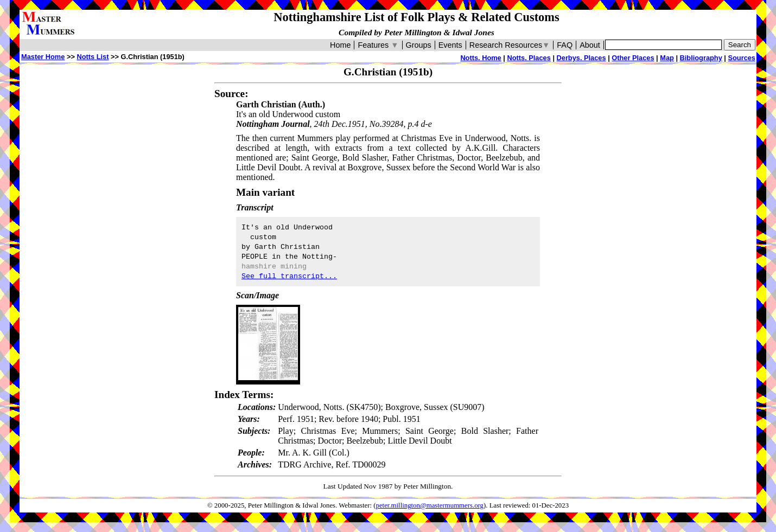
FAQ (565, 45)
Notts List (93, 57)
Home (340, 45)
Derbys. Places (581, 58)
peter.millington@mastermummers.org (430, 505)
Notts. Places (529, 58)
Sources (742, 58)
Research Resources (510, 45)
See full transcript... (289, 276)
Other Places (633, 58)
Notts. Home (481, 58)
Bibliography (701, 58)
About (590, 45)
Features (378, 45)
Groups (419, 45)
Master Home (43, 57)
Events (450, 45)
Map (667, 58)
